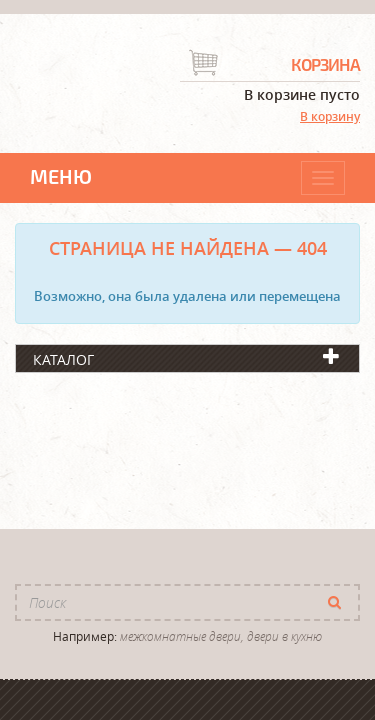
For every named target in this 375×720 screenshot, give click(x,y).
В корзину (330, 116)
